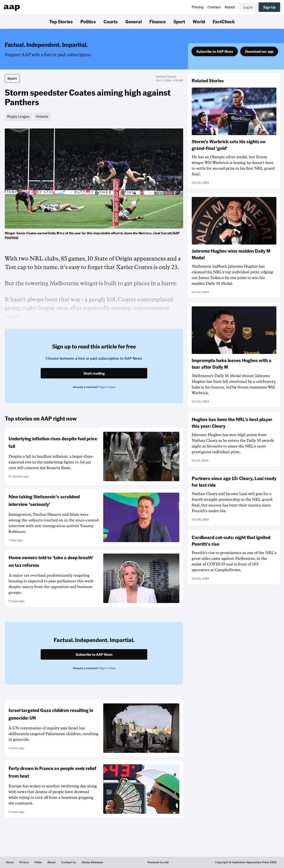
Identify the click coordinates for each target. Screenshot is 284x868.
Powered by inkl (158, 862)
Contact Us (69, 862)
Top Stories (61, 21)
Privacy (24, 862)
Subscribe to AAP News (215, 51)
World (199, 21)
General (134, 21)
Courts (111, 21)
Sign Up (269, 7)
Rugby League (18, 116)
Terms (10, 862)
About (230, 7)
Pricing (198, 7)
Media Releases (92, 862)
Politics (88, 21)
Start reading (94, 373)
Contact (214, 7)
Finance (158, 21)
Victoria (42, 116)
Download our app (259, 51)
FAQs (38, 862)
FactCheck (224, 21)
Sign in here (108, 387)
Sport (179, 21)
